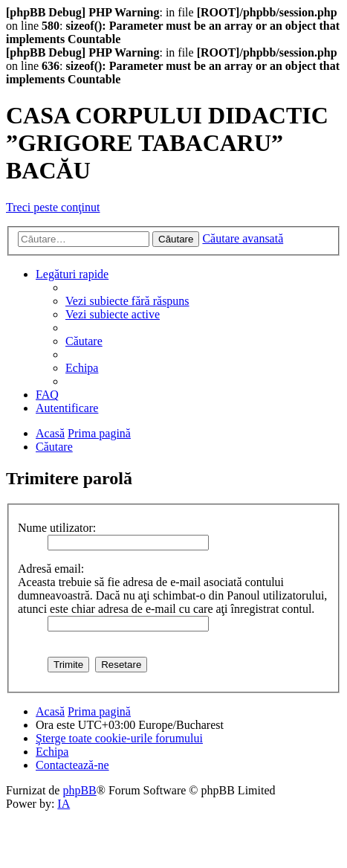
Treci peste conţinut (53, 207)
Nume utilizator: (57, 528)
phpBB (79, 790)
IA (64, 804)
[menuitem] (127, 301)
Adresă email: (51, 569)
